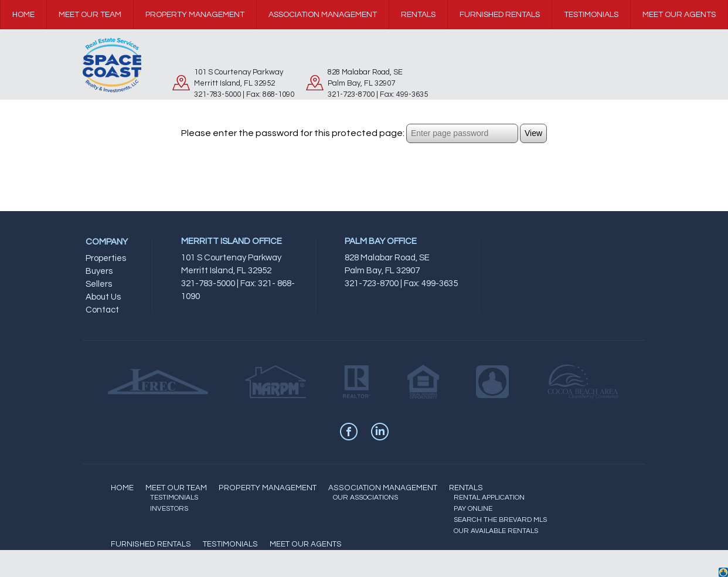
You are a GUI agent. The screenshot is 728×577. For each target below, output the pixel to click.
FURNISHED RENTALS (151, 544)
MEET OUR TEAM (176, 488)
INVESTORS (169, 509)
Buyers (99, 271)
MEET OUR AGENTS (306, 544)
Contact (102, 310)
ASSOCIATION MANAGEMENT (383, 488)
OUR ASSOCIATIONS (365, 498)
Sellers (99, 284)
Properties (106, 258)
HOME (122, 488)
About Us (103, 297)
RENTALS (466, 488)
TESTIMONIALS (174, 498)
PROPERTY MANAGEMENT (268, 488)
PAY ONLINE (473, 509)
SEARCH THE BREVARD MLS (500, 520)
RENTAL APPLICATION (489, 498)
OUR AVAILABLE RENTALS (496, 531)
